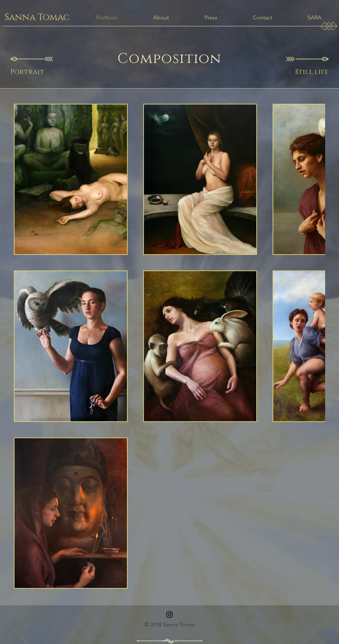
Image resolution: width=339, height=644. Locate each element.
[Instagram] (169, 615)
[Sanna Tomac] (37, 18)
